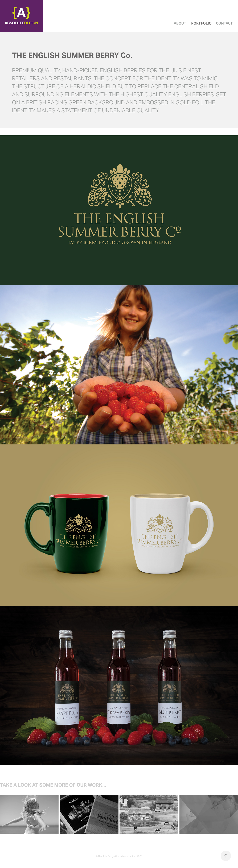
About (180, 23)
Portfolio (201, 23)
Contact (224, 23)
